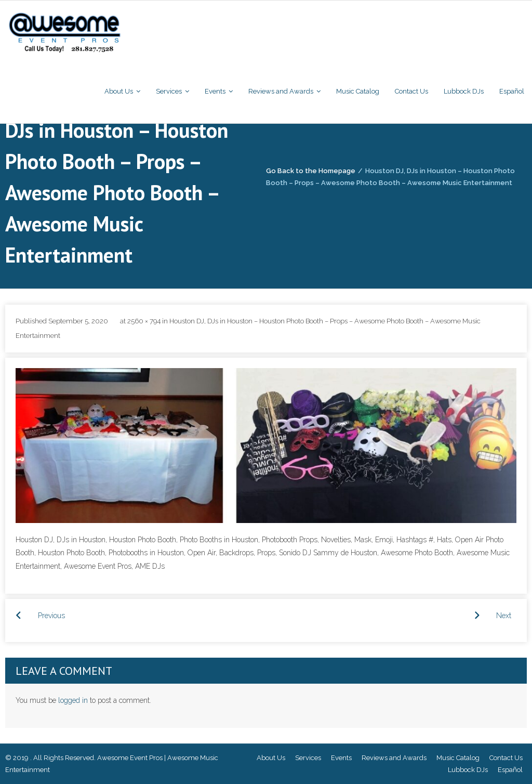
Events (341, 758)
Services (308, 758)
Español (510, 770)
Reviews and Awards (394, 758)
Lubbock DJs (468, 770)
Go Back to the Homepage (311, 171)
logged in (73, 700)
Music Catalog (458, 758)
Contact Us (506, 758)
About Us (271, 758)
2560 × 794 (144, 321)
